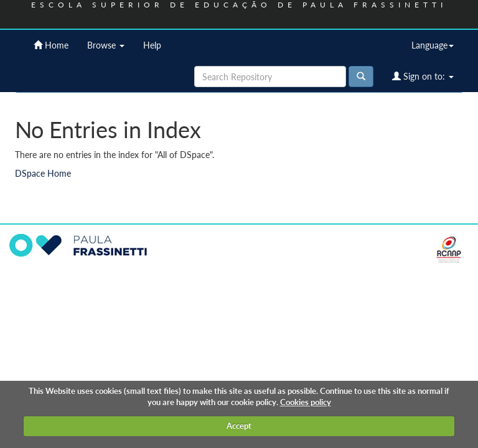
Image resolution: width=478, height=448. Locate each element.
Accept (239, 426)
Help (152, 45)
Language (433, 45)
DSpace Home (43, 173)
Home (51, 45)
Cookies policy (306, 402)
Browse (106, 45)
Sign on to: (423, 76)
